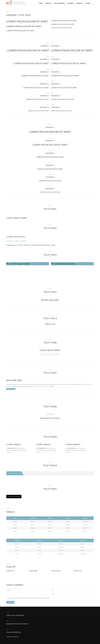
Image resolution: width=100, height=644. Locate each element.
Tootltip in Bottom (56, 571)
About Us (48, 3)
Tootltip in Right (33, 571)
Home (41, 3)
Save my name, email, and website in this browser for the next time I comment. (29, 598)
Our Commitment (59, 3)
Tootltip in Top (10, 571)
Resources (80, 3)
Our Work (71, 3)
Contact (88, 3)
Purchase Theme (11, 389)
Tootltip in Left (77, 571)
